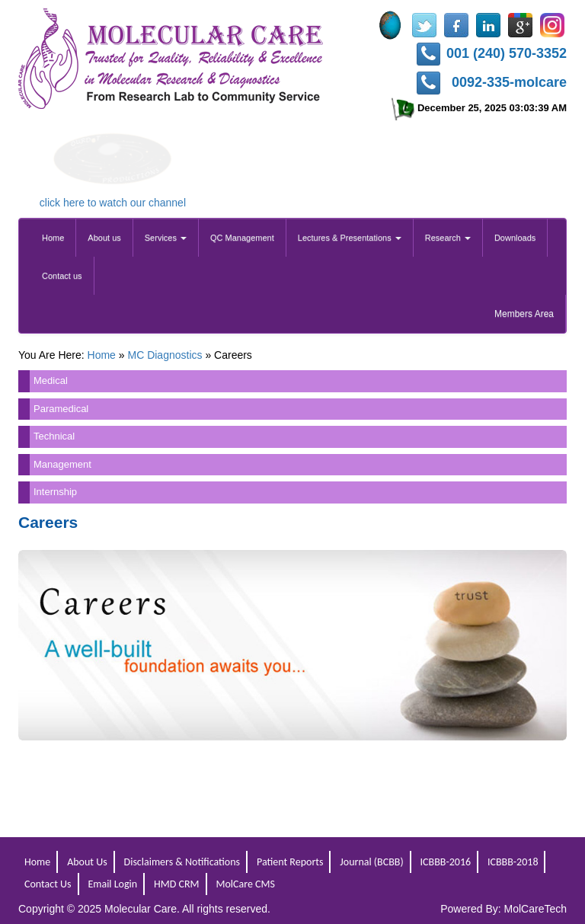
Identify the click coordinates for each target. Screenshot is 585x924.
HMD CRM (177, 884)
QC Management (242, 238)
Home (53, 238)
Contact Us (48, 884)
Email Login (112, 884)
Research (448, 238)
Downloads (515, 238)
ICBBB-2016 (446, 862)
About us (104, 238)
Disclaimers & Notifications (182, 862)
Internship (55, 492)
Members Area (524, 314)
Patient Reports (290, 862)
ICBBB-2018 (513, 862)
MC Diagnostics (165, 355)
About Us (87, 862)
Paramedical (61, 409)
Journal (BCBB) (371, 862)
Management (62, 464)
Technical (54, 436)
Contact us (62, 276)
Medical (51, 380)
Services (166, 238)
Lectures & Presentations (350, 238)
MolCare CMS (245, 884)
